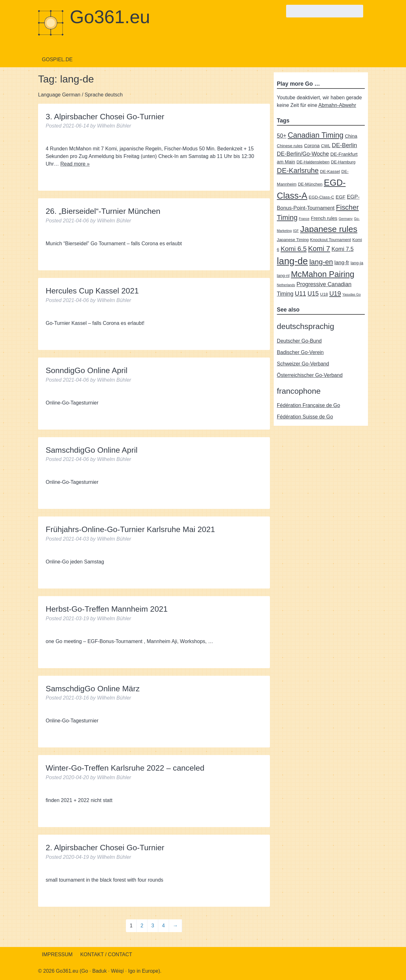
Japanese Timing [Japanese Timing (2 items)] (293, 240)
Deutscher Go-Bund (299, 341)
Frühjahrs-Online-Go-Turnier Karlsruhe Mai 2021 (130, 529)
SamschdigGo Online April (92, 450)
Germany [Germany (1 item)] (346, 219)
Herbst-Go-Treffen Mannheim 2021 (107, 609)
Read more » (75, 164)
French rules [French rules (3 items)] (324, 218)
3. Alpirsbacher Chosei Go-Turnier (105, 117)
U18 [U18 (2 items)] (324, 294)
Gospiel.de (57, 59)
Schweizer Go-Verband (303, 364)
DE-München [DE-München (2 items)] (310, 184)
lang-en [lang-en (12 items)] (321, 262)
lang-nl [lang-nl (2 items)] (283, 276)
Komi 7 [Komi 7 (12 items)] (319, 249)
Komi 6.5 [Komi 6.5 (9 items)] (294, 249)
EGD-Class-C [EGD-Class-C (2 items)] (321, 197)
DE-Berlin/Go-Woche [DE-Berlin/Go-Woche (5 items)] (303, 154)
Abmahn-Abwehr (337, 105)
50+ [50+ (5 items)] (282, 136)
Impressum (57, 954)
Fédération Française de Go (308, 405)
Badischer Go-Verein (300, 352)
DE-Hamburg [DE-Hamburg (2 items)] (343, 162)
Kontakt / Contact (106, 954)
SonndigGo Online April (87, 370)
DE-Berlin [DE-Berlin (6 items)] (344, 145)
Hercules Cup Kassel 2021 (92, 291)
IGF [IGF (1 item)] (296, 231)
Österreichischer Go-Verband (310, 375)
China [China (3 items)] (351, 136)
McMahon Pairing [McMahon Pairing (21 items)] (323, 274)
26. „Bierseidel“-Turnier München (103, 211)
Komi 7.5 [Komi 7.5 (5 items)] (343, 249)
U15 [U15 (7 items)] (313, 293)
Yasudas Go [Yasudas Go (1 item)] (351, 294)
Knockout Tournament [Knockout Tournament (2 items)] (331, 240)
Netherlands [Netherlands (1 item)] (286, 285)
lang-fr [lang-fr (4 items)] (342, 262)
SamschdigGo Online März (93, 689)
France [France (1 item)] (304, 219)
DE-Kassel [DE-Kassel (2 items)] (330, 171)
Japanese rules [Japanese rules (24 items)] (329, 229)
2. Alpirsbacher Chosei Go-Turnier (105, 848)
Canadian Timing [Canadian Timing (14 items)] (316, 135)
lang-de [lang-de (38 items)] (292, 261)
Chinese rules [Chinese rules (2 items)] (290, 146)
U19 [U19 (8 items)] (335, 293)
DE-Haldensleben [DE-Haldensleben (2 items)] (313, 162)
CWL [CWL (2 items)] (326, 146)
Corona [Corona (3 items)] (312, 145)
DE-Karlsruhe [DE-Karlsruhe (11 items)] (298, 171)
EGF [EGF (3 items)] (341, 197)
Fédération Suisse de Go (305, 417)
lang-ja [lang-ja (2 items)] (357, 263)
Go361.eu (110, 17)
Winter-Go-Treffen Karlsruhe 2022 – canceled (125, 768)
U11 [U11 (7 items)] (300, 293)
